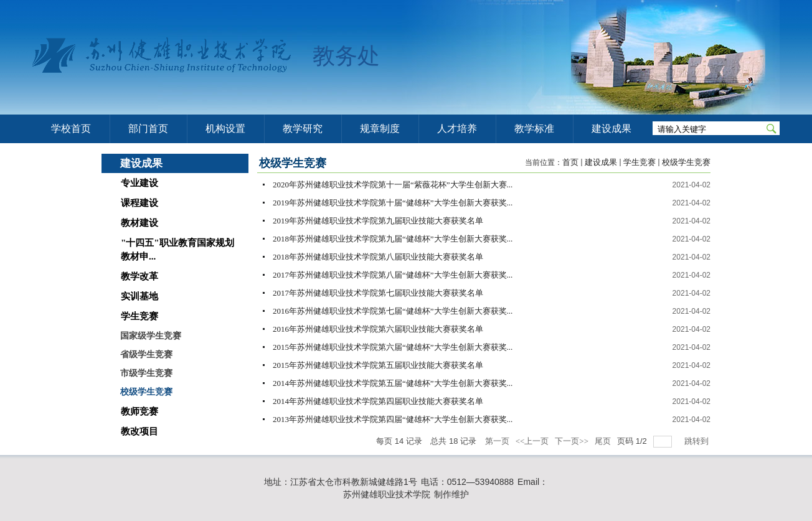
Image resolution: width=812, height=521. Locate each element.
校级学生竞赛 (686, 162)
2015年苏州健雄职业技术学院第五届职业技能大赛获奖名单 (378, 365)
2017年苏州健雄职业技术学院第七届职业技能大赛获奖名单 (378, 293)
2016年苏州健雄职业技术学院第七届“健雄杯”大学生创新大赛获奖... (393, 311)
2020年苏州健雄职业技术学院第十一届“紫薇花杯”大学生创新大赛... (393, 185)
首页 (570, 162)
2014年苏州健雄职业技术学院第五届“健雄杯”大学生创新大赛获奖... (393, 383)
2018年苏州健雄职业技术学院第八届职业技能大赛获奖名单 (378, 257)
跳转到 (697, 441)
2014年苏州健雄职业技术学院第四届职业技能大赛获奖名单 (378, 401)
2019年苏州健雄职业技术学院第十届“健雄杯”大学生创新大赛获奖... (393, 203)
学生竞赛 (640, 162)
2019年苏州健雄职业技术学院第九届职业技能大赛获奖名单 (378, 221)
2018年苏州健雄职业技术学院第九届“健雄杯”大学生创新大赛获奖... (393, 239)
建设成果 (601, 162)
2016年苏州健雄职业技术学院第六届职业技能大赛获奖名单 (379, 329)
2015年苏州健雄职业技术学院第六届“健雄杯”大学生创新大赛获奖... (393, 347)
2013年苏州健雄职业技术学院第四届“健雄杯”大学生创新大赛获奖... (393, 419)
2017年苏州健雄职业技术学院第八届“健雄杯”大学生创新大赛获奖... (393, 275)
